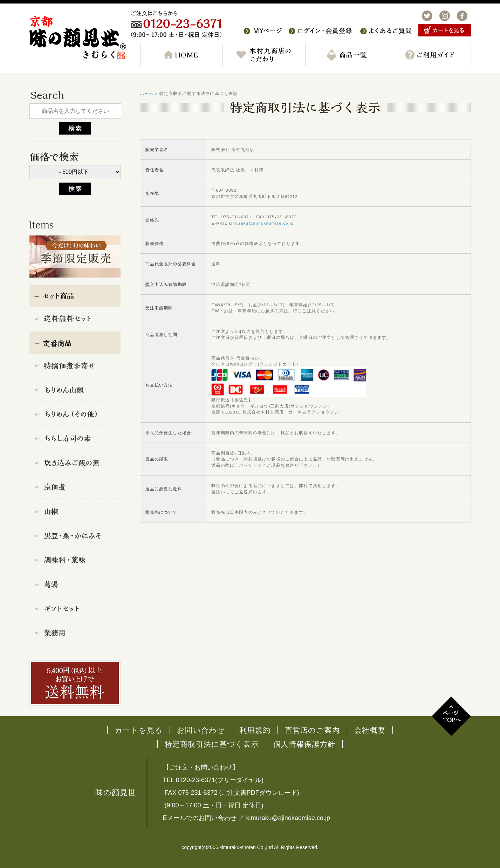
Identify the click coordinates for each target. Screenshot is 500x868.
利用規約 (255, 730)
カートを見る (139, 730)
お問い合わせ (201, 730)
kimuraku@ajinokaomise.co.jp (261, 223)
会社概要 (370, 730)
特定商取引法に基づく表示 (212, 744)
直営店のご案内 (312, 730)
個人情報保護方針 (304, 744)
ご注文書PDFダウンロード (259, 793)
